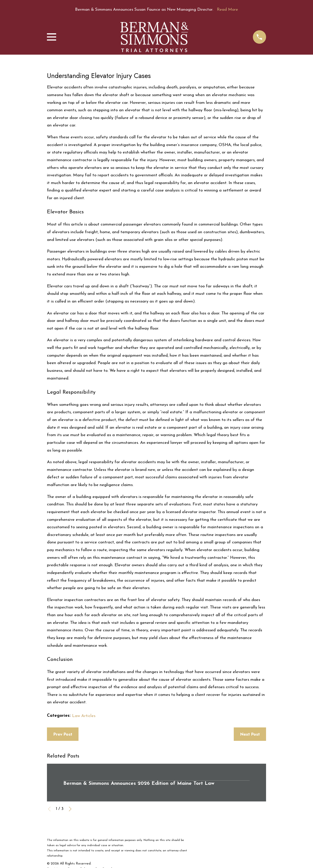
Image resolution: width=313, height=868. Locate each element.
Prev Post (63, 734)
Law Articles (84, 716)
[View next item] (70, 809)
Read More (227, 10)
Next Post (250, 734)
